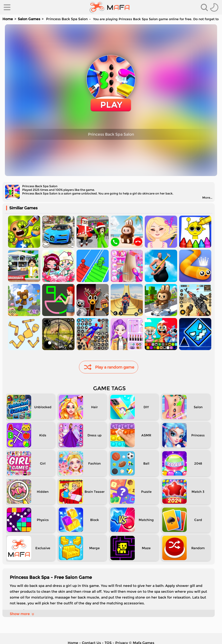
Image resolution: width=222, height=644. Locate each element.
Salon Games (29, 19)
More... (207, 198)
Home (8, 19)
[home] (110, 7)
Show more (22, 614)
